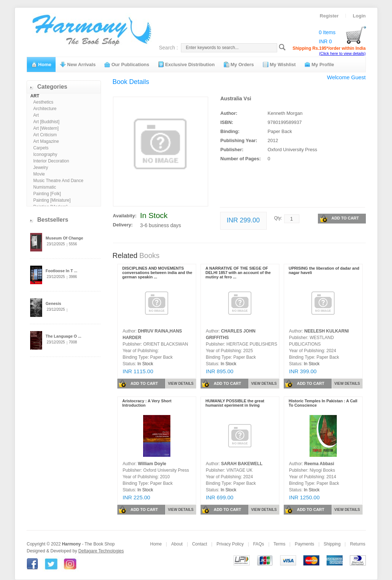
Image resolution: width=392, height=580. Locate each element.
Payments (304, 544)
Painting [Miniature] (52, 200)
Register (329, 16)
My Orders (239, 64)
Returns (357, 544)
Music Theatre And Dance (58, 181)
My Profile (319, 64)
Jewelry (41, 168)
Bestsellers (53, 220)
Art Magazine (46, 141)
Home (41, 64)
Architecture (45, 109)
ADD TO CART (339, 218)
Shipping (332, 544)
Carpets (41, 148)
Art (36, 115)
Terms (280, 544)
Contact (200, 544)
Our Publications (127, 64)
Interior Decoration (51, 161)
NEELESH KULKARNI (327, 331)
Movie (39, 174)
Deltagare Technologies (101, 551)
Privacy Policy (230, 544)
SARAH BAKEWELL (242, 464)
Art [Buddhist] (47, 122)
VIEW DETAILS (181, 384)
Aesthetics (43, 102)
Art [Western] (46, 128)
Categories (52, 87)
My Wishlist (279, 64)
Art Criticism (45, 135)
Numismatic (45, 187)
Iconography (45, 154)
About (177, 544)
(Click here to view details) (342, 53)
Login (359, 16)
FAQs (259, 544)
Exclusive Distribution (186, 64)
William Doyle (152, 464)
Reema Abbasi (319, 464)
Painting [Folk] (47, 194)
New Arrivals (78, 64)
